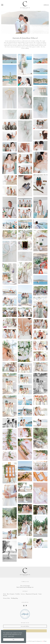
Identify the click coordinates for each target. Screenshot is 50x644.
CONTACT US (46, 5)
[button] (2, 5)
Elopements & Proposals (32, 594)
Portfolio (18, 594)
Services (23, 594)
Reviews (5, 595)
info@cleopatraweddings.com (26, 587)
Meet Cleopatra (11, 594)
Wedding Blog (14, 598)
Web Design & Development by (38, 641)
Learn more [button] (11, 636)
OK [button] (14, 640)
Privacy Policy (7, 598)
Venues (40, 594)
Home (5, 594)
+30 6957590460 (26, 586)
